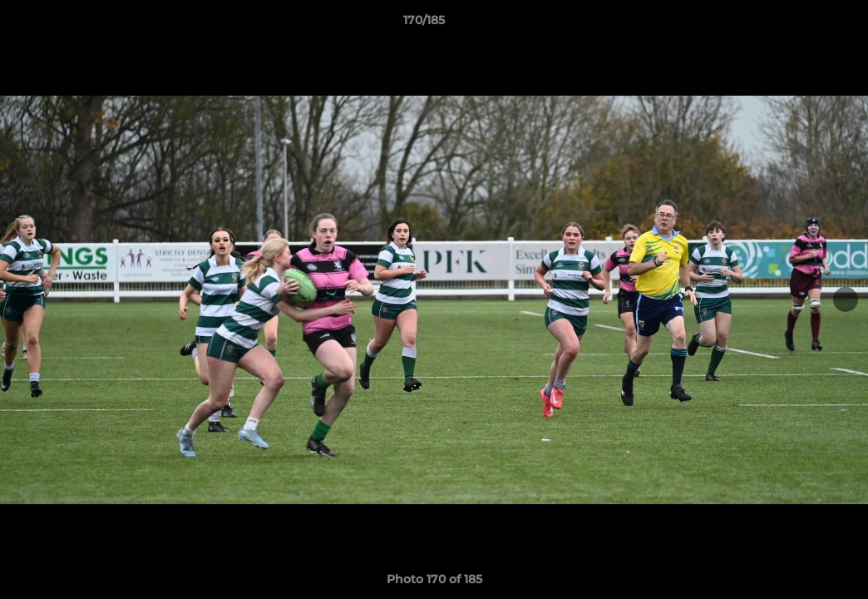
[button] (798, 24)
